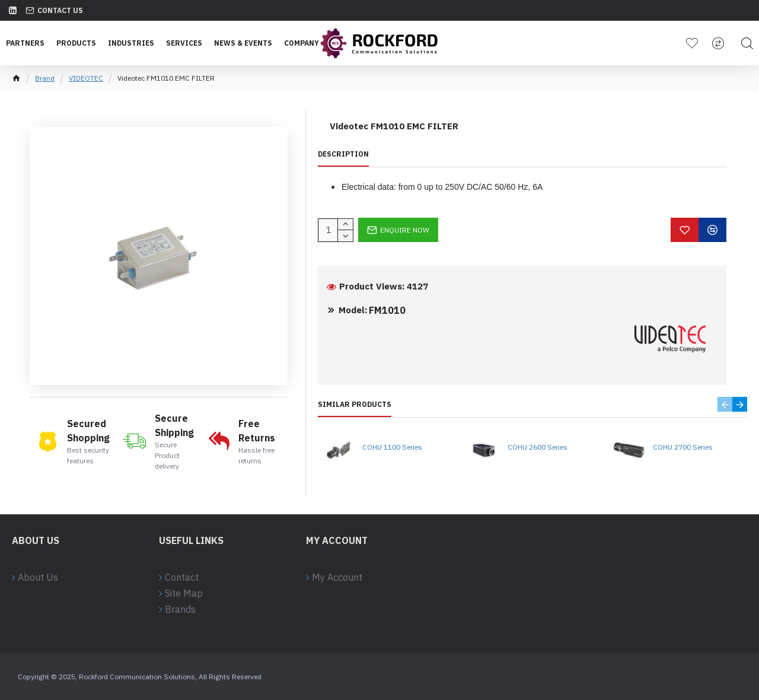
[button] (725, 404)
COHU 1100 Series (392, 447)
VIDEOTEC (86, 78)
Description (343, 154)
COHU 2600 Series (538, 447)
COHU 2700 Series (683, 447)
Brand (45, 78)
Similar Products (355, 404)
